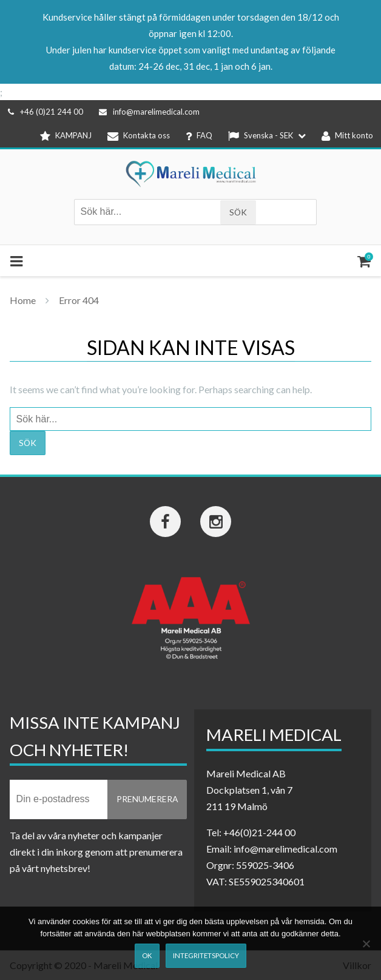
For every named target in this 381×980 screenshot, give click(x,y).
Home (23, 300)
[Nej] (366, 944)
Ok (147, 955)
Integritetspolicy (206, 955)
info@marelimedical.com (149, 112)
